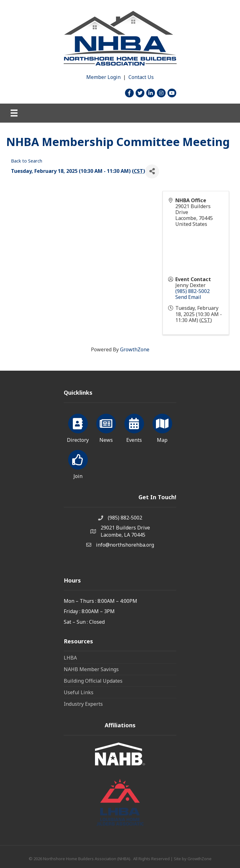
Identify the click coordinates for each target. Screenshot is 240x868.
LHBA (70, 658)
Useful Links (79, 692)
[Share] (152, 171)
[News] (106, 427)
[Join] (78, 463)
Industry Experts (83, 704)
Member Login (103, 77)
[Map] (162, 427)
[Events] (134, 427)
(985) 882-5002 (192, 291)
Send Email (188, 297)
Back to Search (27, 161)
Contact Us (141, 77)
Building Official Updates (93, 681)
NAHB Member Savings (91, 669)
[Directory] (78, 427)
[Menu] (14, 113)
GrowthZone (135, 349)
